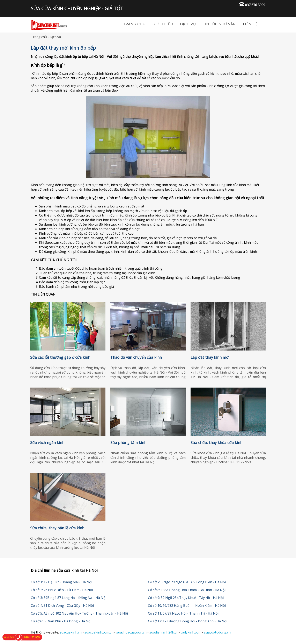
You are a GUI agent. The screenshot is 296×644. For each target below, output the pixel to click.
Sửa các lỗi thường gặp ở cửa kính (60, 357)
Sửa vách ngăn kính (47, 443)
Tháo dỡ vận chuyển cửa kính (136, 357)
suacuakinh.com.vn (99, 632)
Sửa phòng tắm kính (128, 443)
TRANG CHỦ (134, 24)
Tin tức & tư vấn (220, 24)
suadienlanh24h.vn (164, 632)
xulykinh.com (191, 632)
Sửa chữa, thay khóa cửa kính (216, 443)
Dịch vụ (188, 24)
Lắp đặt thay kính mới (210, 357)
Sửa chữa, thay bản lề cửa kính (57, 528)
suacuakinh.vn (71, 632)
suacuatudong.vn (217, 632)
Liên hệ (250, 24)
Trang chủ (39, 37)
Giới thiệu (163, 24)
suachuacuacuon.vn (131, 632)
